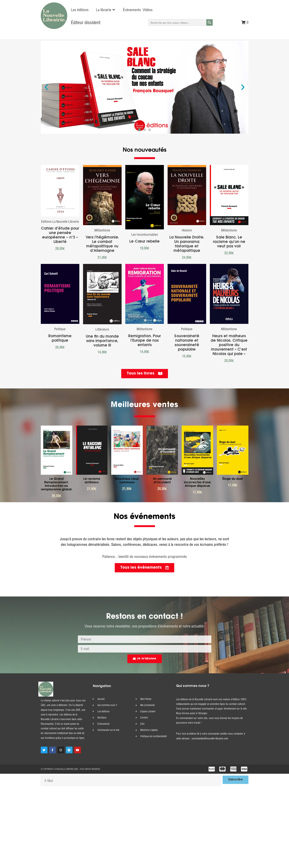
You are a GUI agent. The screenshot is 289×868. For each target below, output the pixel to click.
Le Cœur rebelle (144, 242)
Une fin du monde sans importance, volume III (102, 341)
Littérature (102, 329)
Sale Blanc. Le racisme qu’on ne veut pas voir (229, 242)
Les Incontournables (145, 234)
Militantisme (102, 230)
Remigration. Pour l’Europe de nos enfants (145, 341)
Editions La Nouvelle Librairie (60, 222)
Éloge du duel (233, 479)
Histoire (187, 230)
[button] (106, 10)
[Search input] (177, 22)
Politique (60, 329)
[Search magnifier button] (209, 22)
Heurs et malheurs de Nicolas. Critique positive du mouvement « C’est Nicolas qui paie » (229, 345)
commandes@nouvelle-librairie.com (210, 738)
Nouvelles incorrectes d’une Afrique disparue (197, 483)
